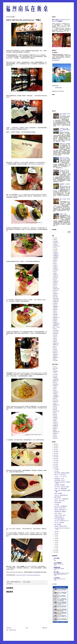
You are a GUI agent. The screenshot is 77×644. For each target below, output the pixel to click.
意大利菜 (55, 330)
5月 (56, 541)
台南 (54, 251)
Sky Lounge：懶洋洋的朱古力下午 (62, 521)
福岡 (54, 340)
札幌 (54, 259)
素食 (54, 305)
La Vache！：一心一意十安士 (61, 477)
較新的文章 (9, 628)
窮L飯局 (55, 343)
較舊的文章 (45, 628)
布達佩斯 (55, 256)
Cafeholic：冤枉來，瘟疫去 (60, 515)
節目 (54, 335)
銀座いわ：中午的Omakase (60, 475)
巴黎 (54, 244)
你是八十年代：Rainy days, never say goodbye (65, 158)
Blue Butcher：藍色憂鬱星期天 (61, 506)
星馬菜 (55, 294)
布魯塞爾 (55, 257)
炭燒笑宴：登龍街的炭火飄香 (61, 526)
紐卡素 (55, 303)
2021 (55, 453)
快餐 (54, 283)
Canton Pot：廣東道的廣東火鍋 (61, 495)
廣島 (54, 341)
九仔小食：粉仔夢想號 (59, 523)
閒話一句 (55, 327)
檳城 (54, 356)
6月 (56, 539)
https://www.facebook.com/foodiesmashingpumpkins (28, 575)
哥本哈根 (55, 299)
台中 (54, 248)
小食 (54, 238)
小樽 (54, 240)
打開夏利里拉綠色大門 (59, 517)
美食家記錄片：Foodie (59, 478)
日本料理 (55, 246)
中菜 (54, 241)
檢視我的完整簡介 (56, 60)
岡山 (54, 286)
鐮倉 (54, 359)
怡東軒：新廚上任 (58, 513)
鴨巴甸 (55, 353)
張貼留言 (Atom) (13, 630)
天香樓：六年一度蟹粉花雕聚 (61, 489)
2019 (55, 457)
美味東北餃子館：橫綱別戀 (60, 512)
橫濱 (54, 348)
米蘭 (54, 273)
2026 (55, 444)
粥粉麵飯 (55, 324)
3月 (56, 544)
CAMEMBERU (57, 578)
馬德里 (55, 310)
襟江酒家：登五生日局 (64, 170)
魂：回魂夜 (57, 504)
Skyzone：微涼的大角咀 (59, 501)
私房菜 (55, 284)
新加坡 (55, 334)
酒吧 (54, 308)
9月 (56, 533)
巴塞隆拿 (55, 243)
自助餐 (55, 275)
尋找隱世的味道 (57, 567)
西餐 (11, 584)
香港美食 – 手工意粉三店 (59, 564)
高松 (54, 311)
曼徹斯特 (55, 318)
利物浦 (55, 281)
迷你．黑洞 (56, 572)
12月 (56, 469)
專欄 (54, 314)
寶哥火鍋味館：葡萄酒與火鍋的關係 (62, 473)
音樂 (54, 295)
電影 (54, 338)
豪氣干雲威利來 (58, 497)
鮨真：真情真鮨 (58, 524)
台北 (54, 249)
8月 (56, 535)
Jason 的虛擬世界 (58, 563)
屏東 (54, 292)
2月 (56, 546)
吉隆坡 (55, 268)
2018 (55, 459)
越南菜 (55, 326)
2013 (55, 468)
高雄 (54, 313)
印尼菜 (55, 265)
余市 (54, 279)
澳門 (54, 349)
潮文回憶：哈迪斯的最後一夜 (61, 510)
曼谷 (54, 316)
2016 (55, 462)
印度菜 (55, 267)
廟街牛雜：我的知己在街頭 (60, 508)
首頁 (27, 628)
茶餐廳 (55, 307)
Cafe (54, 361)
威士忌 (55, 291)
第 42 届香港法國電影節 (59, 519)
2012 (55, 550)
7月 (56, 537)
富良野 (55, 322)
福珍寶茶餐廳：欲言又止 (60, 480)
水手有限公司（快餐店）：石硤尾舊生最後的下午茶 (65, 130)
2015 (55, 464)
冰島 (54, 262)
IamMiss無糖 (57, 558)
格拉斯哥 (55, 300)
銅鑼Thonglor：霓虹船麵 (65, 144)
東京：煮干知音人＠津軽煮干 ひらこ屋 (65, 114)
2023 (55, 450)
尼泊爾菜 (55, 254)
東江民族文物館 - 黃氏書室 (59, 569)
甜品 (54, 319)
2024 (55, 448)
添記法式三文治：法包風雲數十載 (61, 499)
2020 (55, 455)
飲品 (54, 329)
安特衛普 (55, 270)
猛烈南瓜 (56, 53)
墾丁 (54, 346)
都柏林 (55, 321)
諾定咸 (55, 351)
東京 (54, 287)
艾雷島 (55, 276)
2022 (55, 451)
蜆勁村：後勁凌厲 (58, 493)
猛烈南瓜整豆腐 (58, 502)
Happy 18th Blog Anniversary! (60, 579)
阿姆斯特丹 (56, 289)
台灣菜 (55, 252)
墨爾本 (55, 345)
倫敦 (54, 297)
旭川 (54, 271)
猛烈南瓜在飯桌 (58, 88)
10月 (56, 532)
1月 (56, 548)
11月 (56, 471)
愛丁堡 (55, 332)
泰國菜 (55, 302)
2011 (55, 552)
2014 (55, 466)
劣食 (54, 264)
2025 (55, 446)
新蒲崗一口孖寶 (63, 214)
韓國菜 (55, 354)
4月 (56, 542)
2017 (55, 461)
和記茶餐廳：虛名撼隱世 (60, 485)
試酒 (54, 337)
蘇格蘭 (55, 357)
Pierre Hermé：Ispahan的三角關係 (62, 487)
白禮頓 (55, 260)
